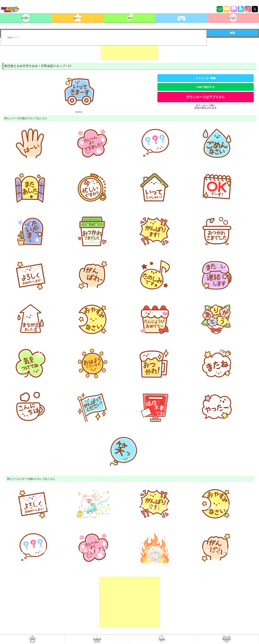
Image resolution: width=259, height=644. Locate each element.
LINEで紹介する (206, 87)
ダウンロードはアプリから (206, 97)
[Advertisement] (129, 51)
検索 (232, 33)
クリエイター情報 (206, 78)
